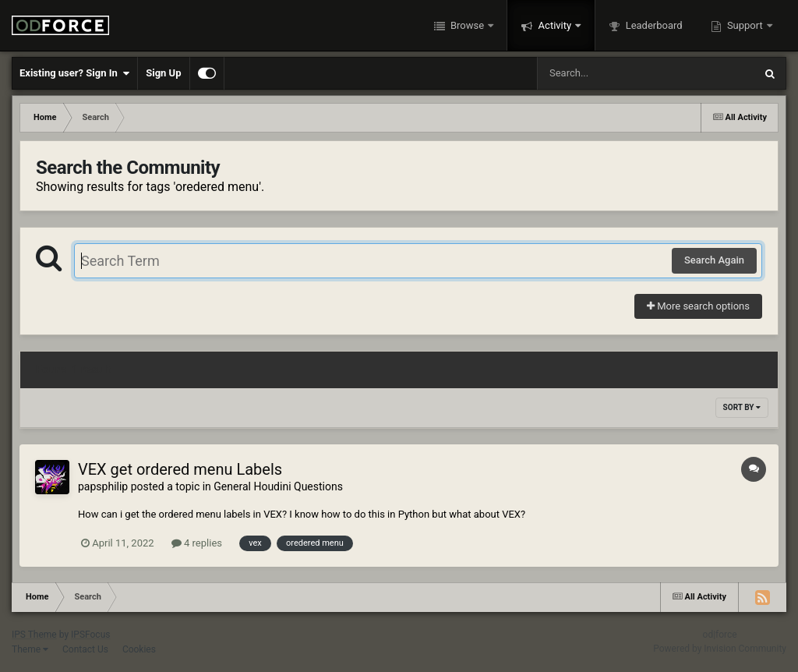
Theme (30, 649)
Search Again (714, 260)
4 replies (197, 543)
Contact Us (85, 649)
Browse (468, 25)
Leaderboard (652, 25)
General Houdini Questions (278, 486)
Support (745, 25)
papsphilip (103, 486)
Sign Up (163, 73)
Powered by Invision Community (720, 649)
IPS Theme (34, 635)
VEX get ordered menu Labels (180, 469)
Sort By (742, 407)
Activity (554, 25)
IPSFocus (90, 635)
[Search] (606, 73)
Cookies (139, 649)
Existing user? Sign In (74, 73)
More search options (698, 306)
